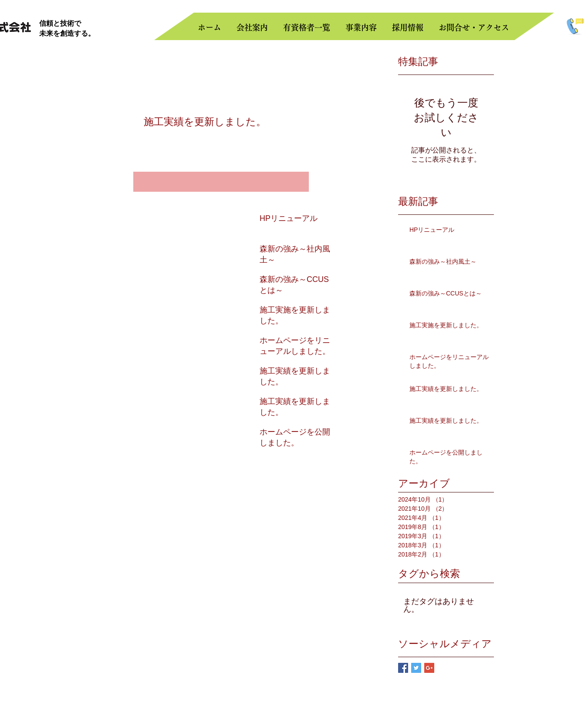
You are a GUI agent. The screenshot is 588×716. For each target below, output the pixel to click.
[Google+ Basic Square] (429, 668)
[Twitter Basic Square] (416, 668)
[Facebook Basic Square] (403, 668)
